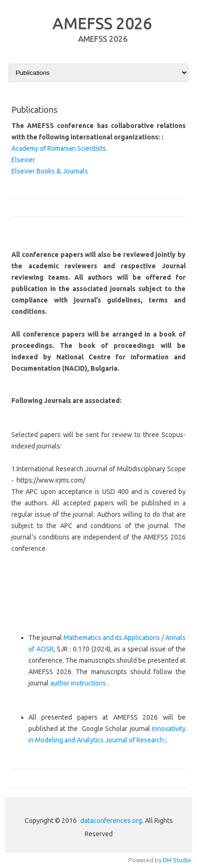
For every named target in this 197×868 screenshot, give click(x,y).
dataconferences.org (111, 821)
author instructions (79, 683)
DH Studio (177, 860)
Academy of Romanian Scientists (59, 148)
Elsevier (23, 160)
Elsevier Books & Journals (50, 171)
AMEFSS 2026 (102, 23)
